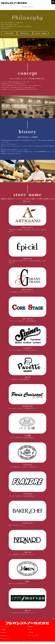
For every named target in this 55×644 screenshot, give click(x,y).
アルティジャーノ (6, 639)
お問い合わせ (5, 636)
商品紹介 (31, 627)
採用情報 (4, 633)
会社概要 (31, 633)
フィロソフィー (5, 627)
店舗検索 (4, 630)
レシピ (31, 630)
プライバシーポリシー (34, 636)
